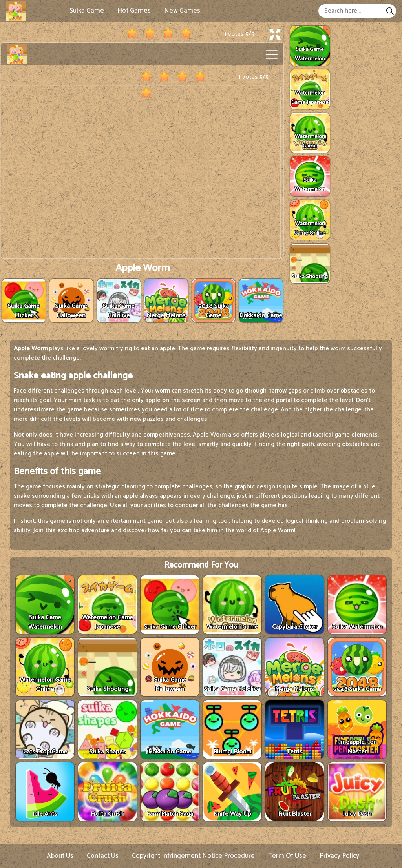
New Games (182, 11)
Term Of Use (287, 856)
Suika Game (87, 11)
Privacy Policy (339, 856)
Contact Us (103, 856)
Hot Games (134, 11)
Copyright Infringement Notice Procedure (193, 856)
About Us (60, 856)
